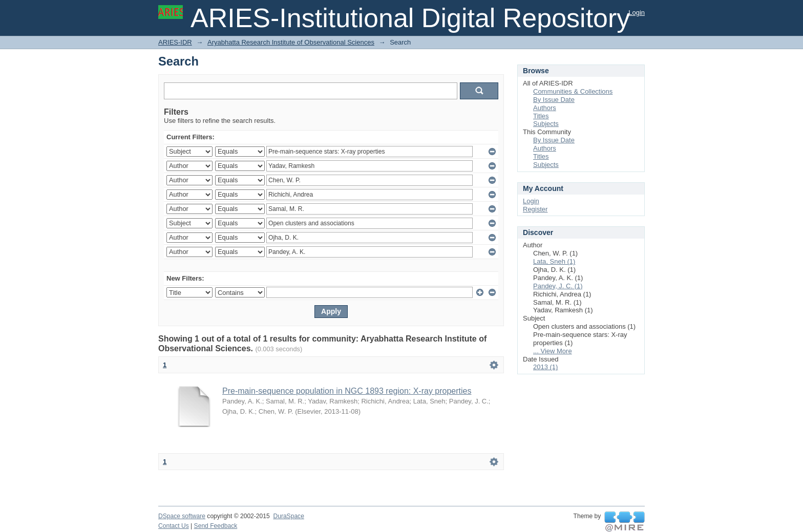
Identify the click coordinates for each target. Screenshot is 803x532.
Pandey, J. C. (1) (558, 286)
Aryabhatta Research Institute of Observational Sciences (291, 42)
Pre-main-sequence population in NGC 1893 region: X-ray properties (347, 391)
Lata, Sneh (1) (554, 261)
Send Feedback (216, 526)
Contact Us (174, 526)
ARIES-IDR (175, 42)
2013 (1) (545, 367)
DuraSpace (288, 516)
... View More (553, 351)
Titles (541, 116)
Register (535, 209)
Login (637, 13)
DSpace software (182, 516)
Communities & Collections (573, 91)
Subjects (546, 124)
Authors (545, 108)
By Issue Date (554, 100)
